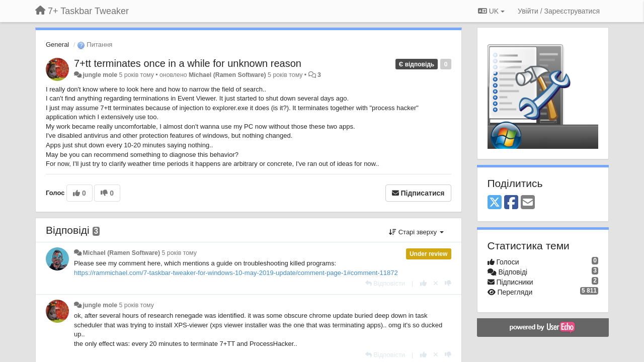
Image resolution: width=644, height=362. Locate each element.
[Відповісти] (385, 283)
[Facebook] (511, 203)
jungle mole (100, 75)
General (57, 44)
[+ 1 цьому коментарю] (423, 283)
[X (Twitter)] (495, 203)
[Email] (528, 203)
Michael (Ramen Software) (227, 75)
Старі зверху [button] (416, 232)
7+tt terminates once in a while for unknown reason (188, 63)
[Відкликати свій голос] (436, 283)
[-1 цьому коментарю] (448, 283)
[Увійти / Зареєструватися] (559, 11)
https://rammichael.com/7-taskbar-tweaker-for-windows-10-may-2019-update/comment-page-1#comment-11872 (236, 273)
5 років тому (179, 253)
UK (491, 11)
